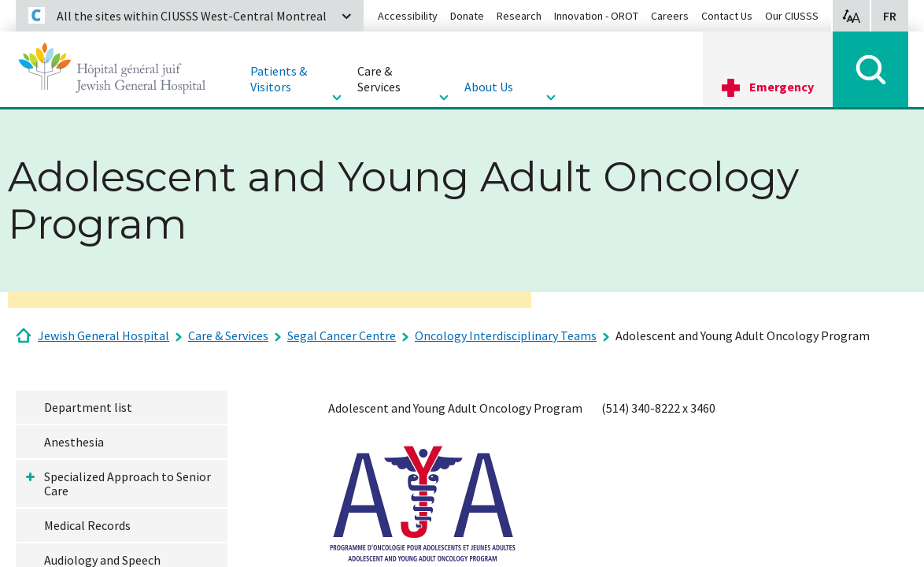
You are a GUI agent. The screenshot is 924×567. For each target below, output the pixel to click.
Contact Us (727, 16)
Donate (467, 16)
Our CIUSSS (792, 16)
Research (519, 16)
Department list (88, 407)
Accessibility (408, 16)
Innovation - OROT (596, 16)
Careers (670, 16)
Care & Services (228, 335)
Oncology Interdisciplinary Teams (506, 335)
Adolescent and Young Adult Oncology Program (743, 335)
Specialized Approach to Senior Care (128, 484)
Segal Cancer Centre (342, 335)
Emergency (782, 87)
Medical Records (87, 525)
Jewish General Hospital (103, 335)
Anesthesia (74, 442)
